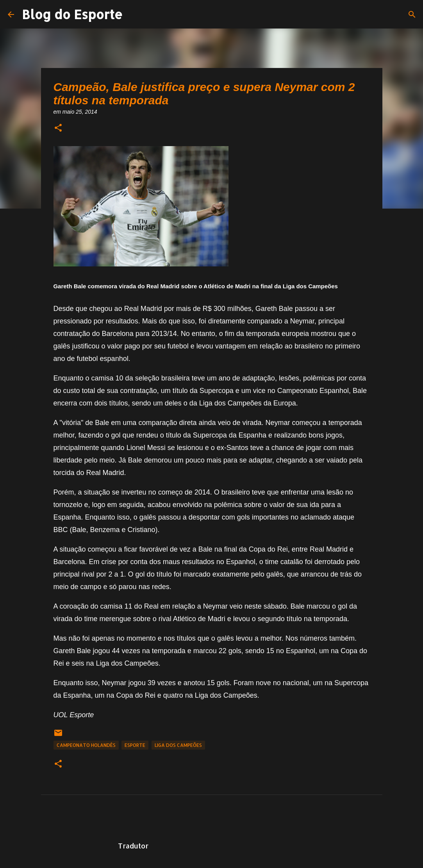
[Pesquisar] (412, 14)
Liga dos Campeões (178, 745)
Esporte (135, 745)
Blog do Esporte (72, 14)
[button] (58, 128)
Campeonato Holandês (86, 745)
